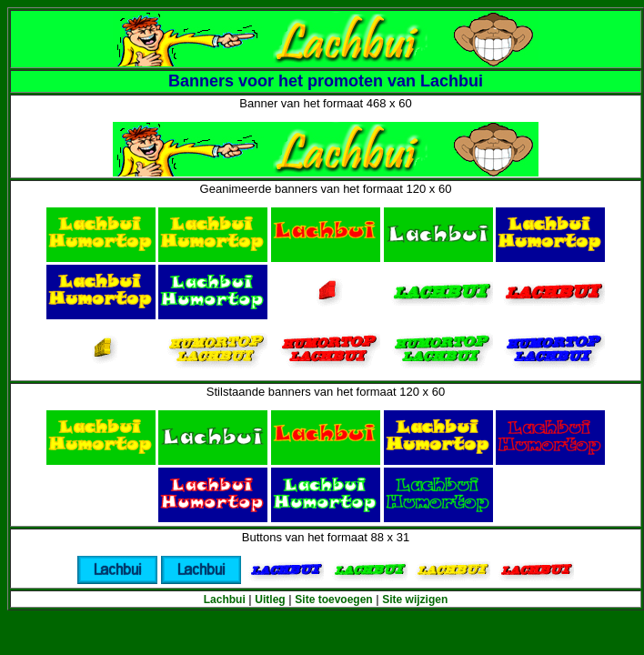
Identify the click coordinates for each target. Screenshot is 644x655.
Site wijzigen (415, 600)
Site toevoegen (333, 600)
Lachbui (225, 600)
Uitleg (270, 600)
